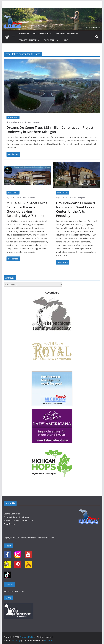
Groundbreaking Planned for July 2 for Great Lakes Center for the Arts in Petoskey (75, 209)
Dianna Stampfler (34, 122)
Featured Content (65, 34)
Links (65, 40)
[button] (27, 34)
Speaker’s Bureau (28, 40)
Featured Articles (43, 34)
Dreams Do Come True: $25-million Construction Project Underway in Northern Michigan (50, 130)
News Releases (13, 117)
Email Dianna (10, 524)
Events (22, 34)
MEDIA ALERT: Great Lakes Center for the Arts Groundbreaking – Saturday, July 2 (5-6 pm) (27, 209)
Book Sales (50, 40)
